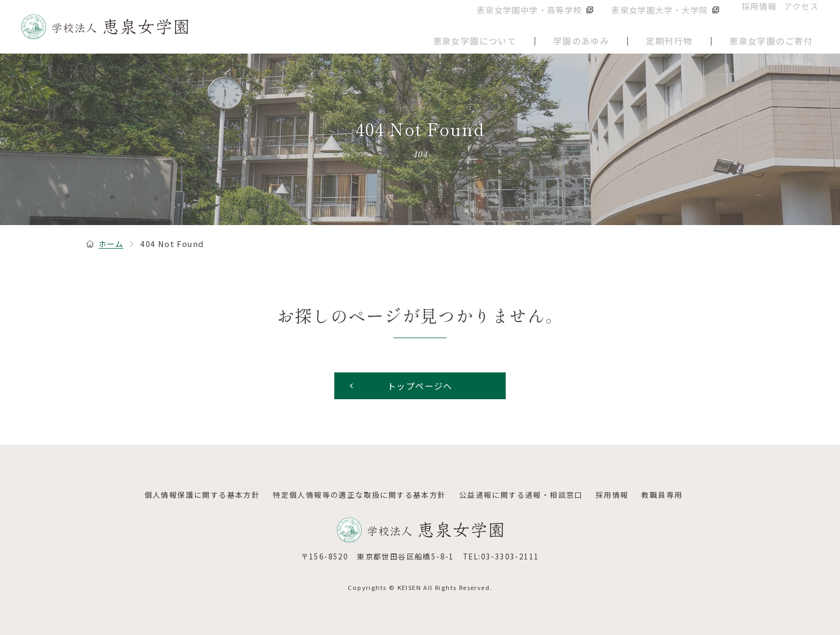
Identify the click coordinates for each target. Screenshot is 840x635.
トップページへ (400, 386)
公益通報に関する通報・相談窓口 (521, 495)
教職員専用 (662, 495)
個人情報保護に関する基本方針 (202, 495)
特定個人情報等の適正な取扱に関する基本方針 (359, 495)
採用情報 (754, 16)
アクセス (802, 16)
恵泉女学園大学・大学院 (669, 16)
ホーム (104, 244)
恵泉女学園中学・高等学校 (548, 16)
